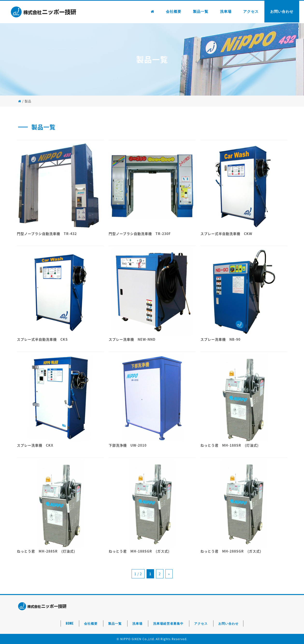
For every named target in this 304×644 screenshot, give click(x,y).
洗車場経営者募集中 (168, 623)
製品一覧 (201, 11)
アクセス (251, 11)
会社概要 (174, 11)
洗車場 (226, 11)
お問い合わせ (282, 11)
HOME (70, 623)
